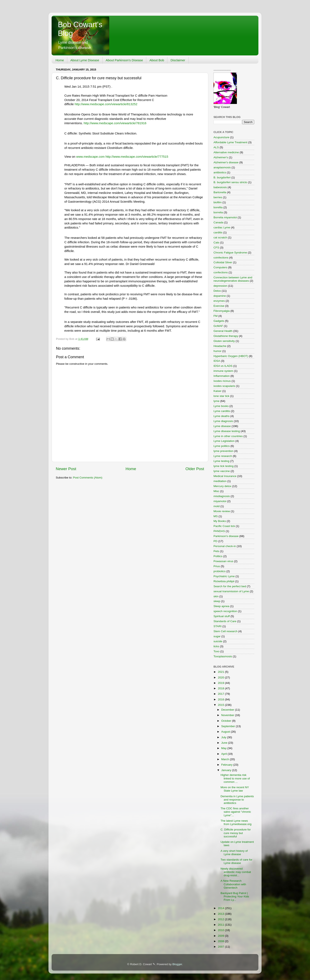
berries (218, 197)
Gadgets (219, 321)
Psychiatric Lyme (224, 576)
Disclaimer (178, 60)
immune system (223, 371)
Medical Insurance (225, 476)
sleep (217, 601)
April (224, 754)
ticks (216, 646)
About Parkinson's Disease (124, 60)
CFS (216, 248)
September (229, 726)
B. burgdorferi (222, 177)
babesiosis (220, 187)
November (228, 715)
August (226, 732)
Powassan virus (223, 561)
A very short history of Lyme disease (234, 853)
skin (216, 596)
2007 (221, 947)
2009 (221, 936)
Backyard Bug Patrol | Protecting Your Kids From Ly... (235, 896)
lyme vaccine (222, 471)
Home (60, 60)
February (227, 765)
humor (217, 351)
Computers (220, 267)
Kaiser (217, 391)
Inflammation (222, 376)
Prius (217, 566)
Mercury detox (222, 486)
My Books (220, 521)
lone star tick (221, 396)
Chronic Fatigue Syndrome (230, 253)
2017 (221, 694)
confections (221, 272)
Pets (216, 551)
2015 (221, 705)
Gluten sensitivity (224, 341)
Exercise (219, 306)
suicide (218, 641)
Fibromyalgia (222, 311)
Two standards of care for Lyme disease (236, 861)
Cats (216, 242)
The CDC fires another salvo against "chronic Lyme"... (236, 812)
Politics (218, 556)
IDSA (217, 361)
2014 (221, 908)
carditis (218, 232)
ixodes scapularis (224, 386)
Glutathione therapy (226, 336)
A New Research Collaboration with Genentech (233, 884)
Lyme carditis (222, 411)
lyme (217, 401)
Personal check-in (225, 546)
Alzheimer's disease (226, 162)
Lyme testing (221, 461)
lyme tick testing (224, 466)
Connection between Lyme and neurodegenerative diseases (233, 279)
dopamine (220, 296)
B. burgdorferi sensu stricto (230, 182)
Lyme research (223, 456)
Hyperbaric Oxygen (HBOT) (231, 356)
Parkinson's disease (226, 536)
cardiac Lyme (222, 227)
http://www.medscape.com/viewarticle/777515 (137, 157)
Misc (216, 491)
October (227, 721)
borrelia (218, 212)
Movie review (222, 511)
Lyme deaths (222, 416)
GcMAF (218, 326)
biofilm (218, 202)
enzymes (219, 301)
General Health (223, 331)
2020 (221, 677)
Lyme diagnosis (223, 421)
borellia (218, 207)
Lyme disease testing (227, 431)
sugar (217, 636)
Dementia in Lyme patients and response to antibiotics (237, 800)
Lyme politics (222, 446)
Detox (217, 291)
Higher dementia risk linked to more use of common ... (235, 778)
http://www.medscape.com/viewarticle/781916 (115, 123)
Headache (220, 346)
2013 (221, 914)
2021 (221, 672)
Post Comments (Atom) (88, 478)
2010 (221, 930)
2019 (221, 683)
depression (220, 286)
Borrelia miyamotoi (225, 217)
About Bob (157, 60)
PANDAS (219, 531)
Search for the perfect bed (230, 586)
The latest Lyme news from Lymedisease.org (236, 822)
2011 (221, 925)
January (227, 770)
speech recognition (225, 611)
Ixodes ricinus (222, 381)
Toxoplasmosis (223, 656)
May (224, 748)
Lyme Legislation (224, 441)
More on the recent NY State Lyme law (235, 789)
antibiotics (220, 172)
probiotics (220, 571)
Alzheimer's (221, 157)
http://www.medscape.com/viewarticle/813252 (106, 104)
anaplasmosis (222, 167)
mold (217, 506)
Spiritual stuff (222, 616)
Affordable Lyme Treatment (230, 142)
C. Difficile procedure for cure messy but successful (236, 833)
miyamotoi (220, 501)
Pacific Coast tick (224, 526)
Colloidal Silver (223, 262)
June (225, 743)
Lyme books (221, 406)
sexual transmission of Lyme (231, 591)
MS (216, 516)
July (224, 737)
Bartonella (220, 192)
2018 (221, 688)
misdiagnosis (222, 496)
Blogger (177, 964)
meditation (220, 481)
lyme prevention (223, 451)
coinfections (221, 258)
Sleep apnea (221, 606)
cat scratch (220, 237)
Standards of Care (225, 621)
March (226, 759)
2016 (221, 699)
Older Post (195, 469)
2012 (221, 919)
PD (215, 541)
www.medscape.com (90, 157)
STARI (218, 626)
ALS (216, 147)
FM (216, 316)
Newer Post (66, 469)
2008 (221, 941)
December (228, 710)
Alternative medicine (226, 152)
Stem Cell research (226, 631)
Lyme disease (222, 426)
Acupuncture (221, 137)
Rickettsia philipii (224, 581)
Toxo (217, 651)
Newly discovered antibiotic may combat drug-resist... (236, 872)
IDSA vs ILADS (223, 366)
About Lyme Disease (85, 60)
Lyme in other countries (228, 436)
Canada (218, 222)
